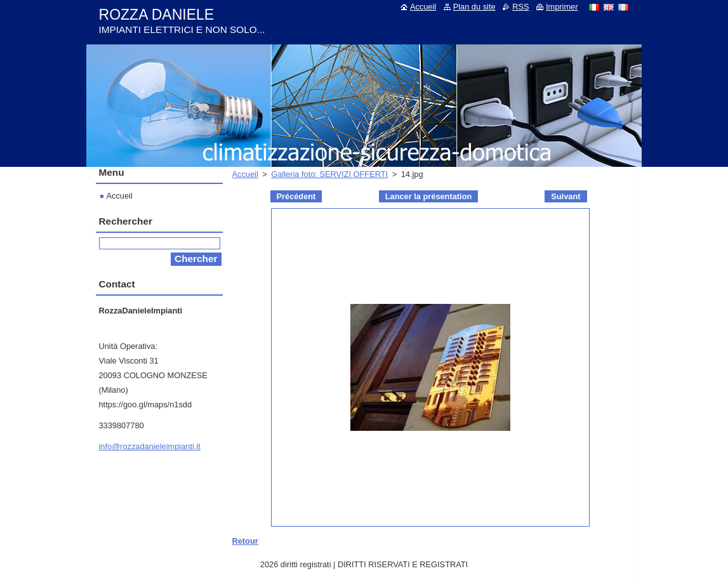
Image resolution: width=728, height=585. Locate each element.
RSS (520, 7)
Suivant (566, 196)
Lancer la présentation (429, 196)
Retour (245, 541)
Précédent (296, 196)
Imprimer (562, 7)
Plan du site (474, 7)
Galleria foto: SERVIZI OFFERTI (329, 174)
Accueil (245, 174)
